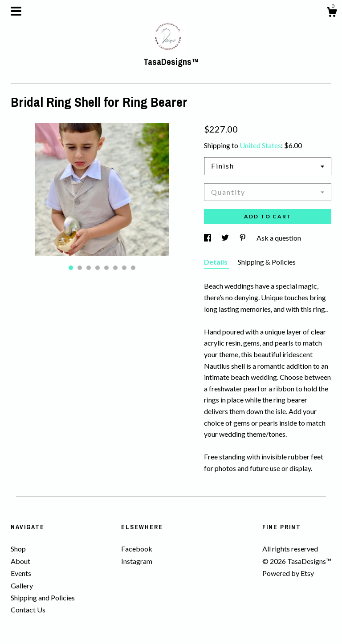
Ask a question (279, 238)
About (20, 561)
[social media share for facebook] (208, 238)
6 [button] (115, 268)
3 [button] (89, 268)
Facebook (137, 549)
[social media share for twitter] (226, 238)
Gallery (22, 586)
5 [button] (106, 268)
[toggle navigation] (16, 11)
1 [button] (71, 268)
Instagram (137, 561)
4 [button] (98, 268)
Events (21, 573)
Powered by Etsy (288, 573)
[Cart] (332, 13)
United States (260, 145)
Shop (18, 549)
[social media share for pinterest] (243, 238)
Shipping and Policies (43, 598)
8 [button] (133, 268)
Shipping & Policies (267, 262)
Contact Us (28, 610)
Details (216, 262)
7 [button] (124, 268)
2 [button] (80, 268)
